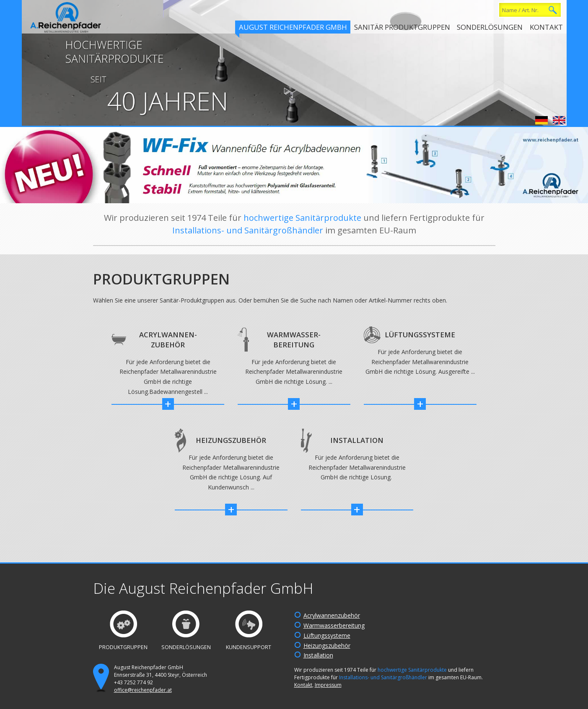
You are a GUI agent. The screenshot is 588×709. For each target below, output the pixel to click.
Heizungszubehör (231, 440)
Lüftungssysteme (420, 335)
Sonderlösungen (490, 27)
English (559, 120)
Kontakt (546, 27)
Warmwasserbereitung (334, 625)
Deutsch (541, 120)
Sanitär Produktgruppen (402, 27)
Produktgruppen (123, 647)
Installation (357, 440)
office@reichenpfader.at (143, 690)
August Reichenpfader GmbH (293, 27)
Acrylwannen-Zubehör (168, 340)
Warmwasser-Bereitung (294, 340)
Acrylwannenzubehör (332, 615)
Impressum (328, 685)
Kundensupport (249, 647)
